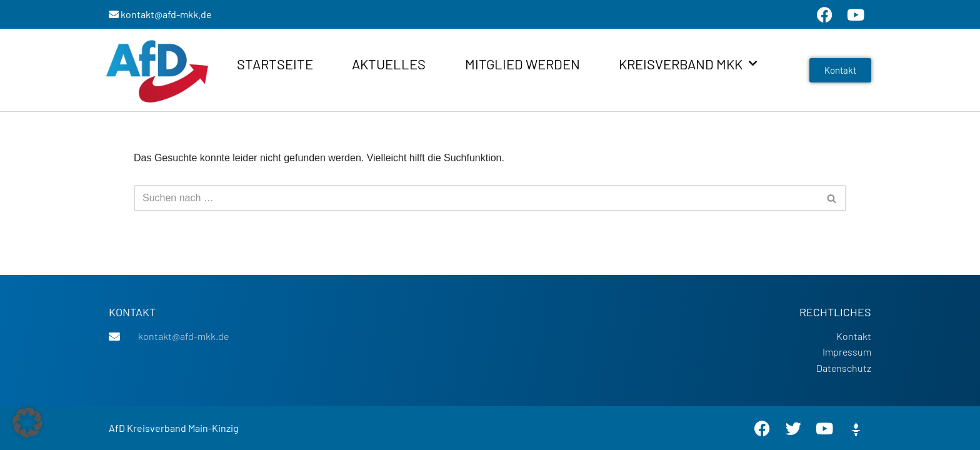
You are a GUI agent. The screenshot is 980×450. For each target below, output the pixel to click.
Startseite (275, 64)
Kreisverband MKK (688, 63)
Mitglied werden (522, 64)
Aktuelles (389, 64)
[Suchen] (476, 198)
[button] (27, 422)
